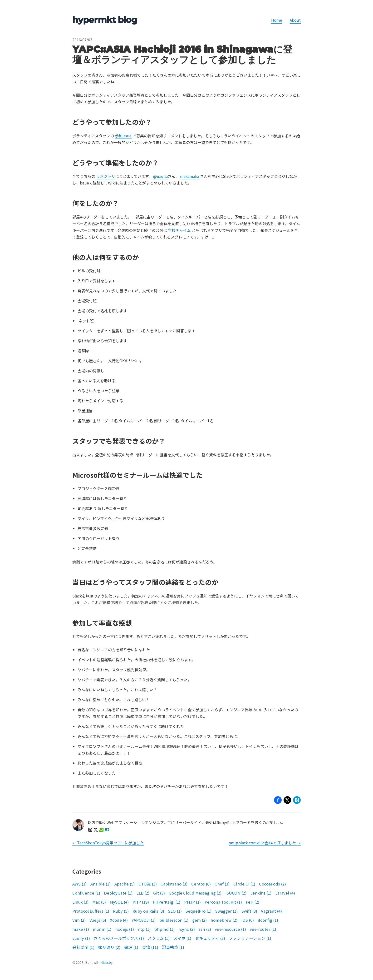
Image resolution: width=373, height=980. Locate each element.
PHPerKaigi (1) (167, 902)
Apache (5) (125, 884)
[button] (287, 801)
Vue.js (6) (98, 920)
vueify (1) (81, 938)
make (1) (81, 929)
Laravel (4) (285, 893)
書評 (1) (131, 947)
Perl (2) (253, 902)
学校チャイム (179, 230)
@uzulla (160, 176)
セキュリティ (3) (210, 938)
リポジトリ (106, 176)
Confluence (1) (86, 893)
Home (277, 20)
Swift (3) (249, 911)
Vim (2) (79, 920)
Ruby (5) (121, 911)
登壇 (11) (150, 947)
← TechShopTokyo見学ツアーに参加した (108, 843)
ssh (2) (205, 929)
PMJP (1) (192, 902)
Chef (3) (222, 884)
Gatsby (107, 962)
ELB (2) (143, 893)
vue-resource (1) (230, 929)
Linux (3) (80, 902)
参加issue (123, 136)
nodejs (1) (125, 929)
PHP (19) (141, 902)
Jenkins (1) (261, 893)
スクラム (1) (159, 938)
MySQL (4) (119, 902)
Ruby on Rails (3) (148, 911)
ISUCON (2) (236, 893)
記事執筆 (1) (173, 947)
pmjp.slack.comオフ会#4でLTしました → (265, 843)
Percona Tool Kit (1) (223, 902)
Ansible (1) (101, 884)
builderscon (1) (174, 920)
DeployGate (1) (118, 893)
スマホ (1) (182, 938)
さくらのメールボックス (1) (119, 938)
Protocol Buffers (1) (91, 911)
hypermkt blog (105, 20)
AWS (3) (79, 884)
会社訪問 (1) (83, 947)
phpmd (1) (164, 929)
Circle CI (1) (244, 884)
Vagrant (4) (271, 911)
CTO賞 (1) (148, 884)
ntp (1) (144, 929)
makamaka (190, 176)
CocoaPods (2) (272, 884)
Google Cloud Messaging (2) (195, 893)
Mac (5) (99, 902)
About (295, 20)
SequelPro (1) (199, 911)
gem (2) (199, 920)
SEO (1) (175, 911)
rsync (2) (187, 929)
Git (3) (159, 893)
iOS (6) (248, 920)
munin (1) (102, 929)
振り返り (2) (109, 947)
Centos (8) (201, 884)
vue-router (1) (263, 929)
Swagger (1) (226, 911)
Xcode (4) (119, 920)
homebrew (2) (224, 920)
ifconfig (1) (268, 920)
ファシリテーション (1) (250, 938)
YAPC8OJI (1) (144, 920)
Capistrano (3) (174, 884)
